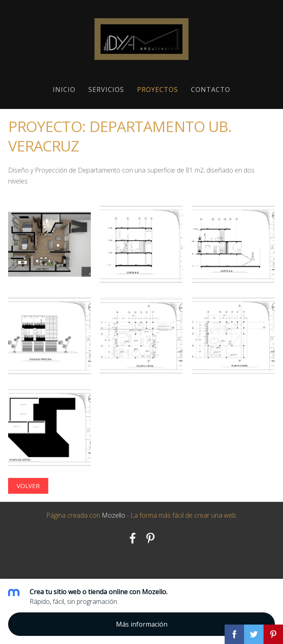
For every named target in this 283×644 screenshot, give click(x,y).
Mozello (114, 515)
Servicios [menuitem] (106, 90)
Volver (28, 486)
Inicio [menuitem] (64, 90)
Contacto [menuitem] (211, 90)
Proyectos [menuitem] (158, 90)
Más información (142, 624)
